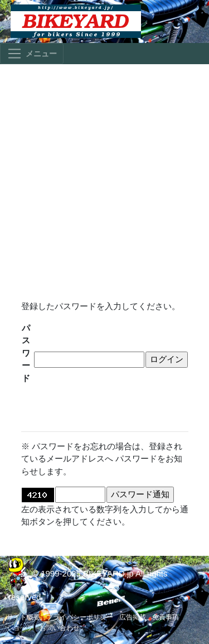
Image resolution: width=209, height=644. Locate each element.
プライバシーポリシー (80, 617)
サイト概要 (23, 617)
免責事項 (166, 617)
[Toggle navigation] (32, 54)
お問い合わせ (60, 628)
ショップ (20, 628)
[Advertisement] (104, 177)
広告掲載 (133, 617)
